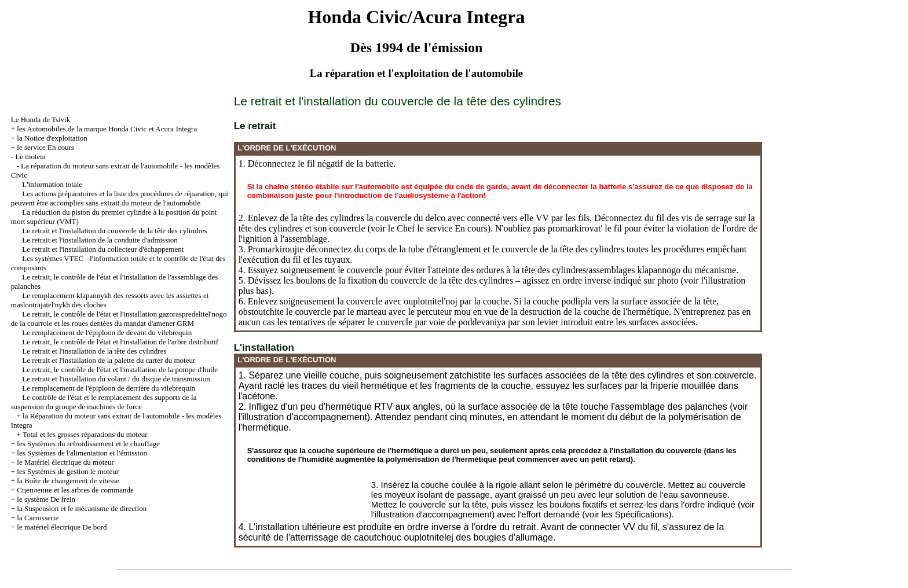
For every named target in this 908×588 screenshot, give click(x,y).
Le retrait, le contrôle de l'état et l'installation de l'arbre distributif (120, 342)
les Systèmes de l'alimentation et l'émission (82, 453)
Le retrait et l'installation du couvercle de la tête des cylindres (114, 231)
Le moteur (31, 157)
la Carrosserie (38, 518)
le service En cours (45, 147)
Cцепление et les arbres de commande (75, 490)
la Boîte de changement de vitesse (68, 481)
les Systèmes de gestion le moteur (68, 471)
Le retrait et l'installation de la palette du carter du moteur (109, 360)
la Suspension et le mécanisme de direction (82, 508)
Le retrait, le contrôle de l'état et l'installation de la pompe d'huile (120, 370)
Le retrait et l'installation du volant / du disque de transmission (116, 379)
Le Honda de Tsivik (41, 120)
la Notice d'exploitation (52, 138)
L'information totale (52, 184)
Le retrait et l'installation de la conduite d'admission (100, 240)
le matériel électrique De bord (62, 527)
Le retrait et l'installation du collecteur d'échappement (103, 249)
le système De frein (46, 499)
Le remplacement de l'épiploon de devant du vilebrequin (107, 332)
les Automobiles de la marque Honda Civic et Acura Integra (107, 129)
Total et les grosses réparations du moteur (85, 434)
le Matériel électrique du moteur (65, 462)
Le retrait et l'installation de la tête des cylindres (94, 351)
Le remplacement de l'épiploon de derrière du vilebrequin (109, 388)
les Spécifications (635, 514)
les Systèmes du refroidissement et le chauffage (88, 444)
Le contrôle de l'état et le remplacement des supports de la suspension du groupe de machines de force (104, 402)
